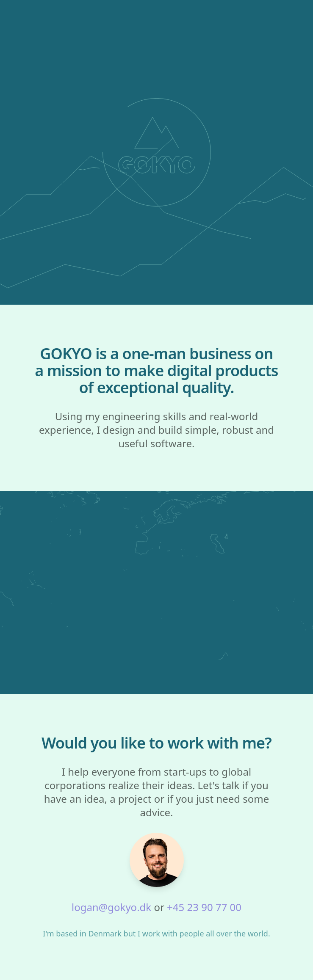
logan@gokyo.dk (111, 907)
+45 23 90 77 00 (204, 907)
